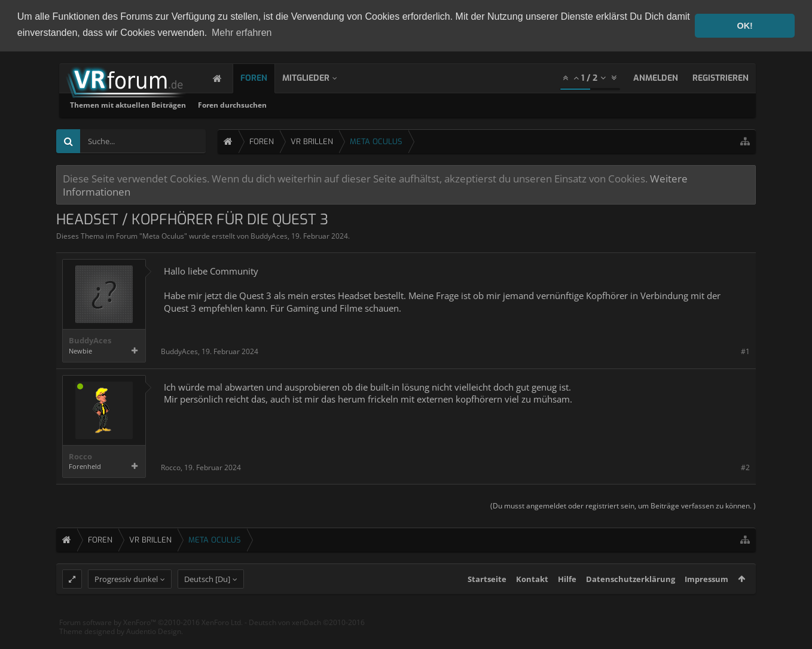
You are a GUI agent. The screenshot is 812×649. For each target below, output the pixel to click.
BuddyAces (269, 235)
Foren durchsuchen (391, 104)
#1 (745, 351)
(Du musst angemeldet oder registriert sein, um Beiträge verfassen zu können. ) (623, 505)
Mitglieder (318, 77)
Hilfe (567, 601)
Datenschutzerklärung (631, 601)
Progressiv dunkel (126, 601)
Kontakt (532, 601)
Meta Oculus (163, 235)
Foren (266, 77)
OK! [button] (744, 26)
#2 (745, 466)
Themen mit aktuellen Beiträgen (286, 104)
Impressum (706, 601)
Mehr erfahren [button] (242, 33)
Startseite (487, 601)
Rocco (80, 456)
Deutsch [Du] (207, 601)
